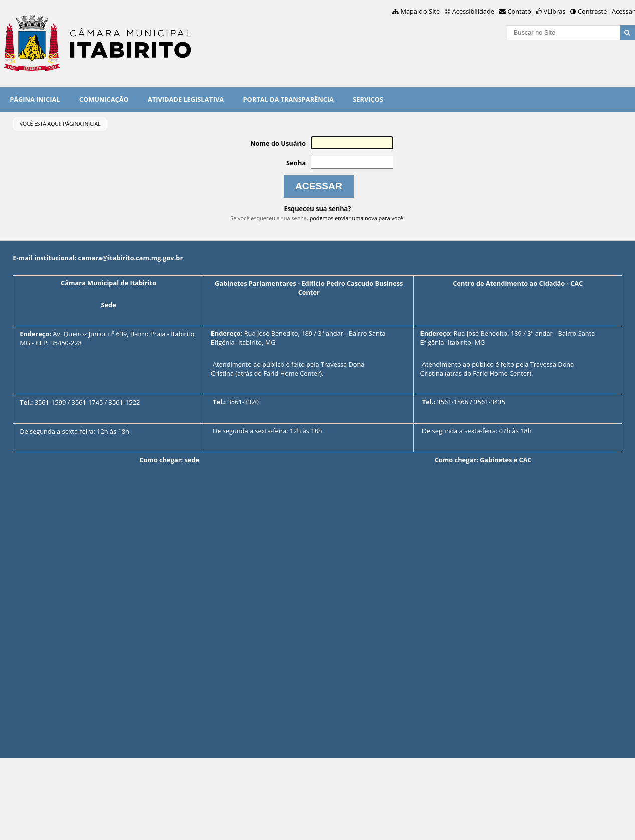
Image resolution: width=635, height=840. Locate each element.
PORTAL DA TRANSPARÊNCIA (288, 99)
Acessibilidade (473, 11)
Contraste (592, 11)
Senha (296, 163)
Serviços (368, 99)
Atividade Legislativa (186, 99)
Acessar (623, 11)
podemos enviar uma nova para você (357, 218)
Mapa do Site (420, 11)
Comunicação (104, 99)
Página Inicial (35, 99)
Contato (520, 11)
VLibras (555, 11)
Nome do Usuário (278, 143)
